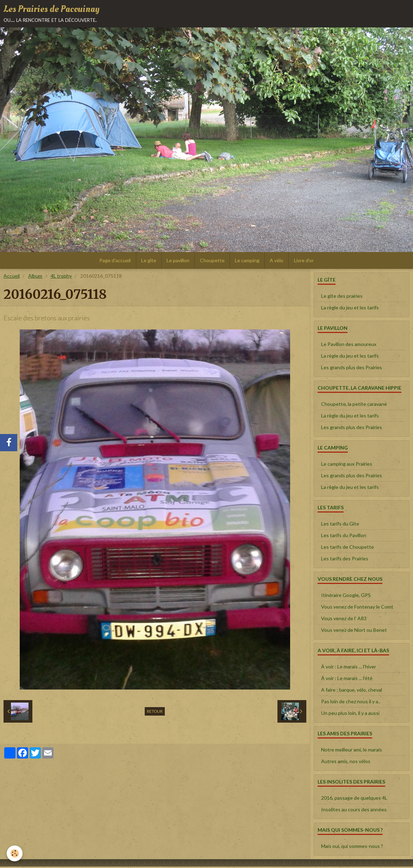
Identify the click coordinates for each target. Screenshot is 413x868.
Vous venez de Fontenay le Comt (357, 608)
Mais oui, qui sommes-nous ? (352, 847)
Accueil (12, 277)
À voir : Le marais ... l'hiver (349, 668)
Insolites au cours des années (354, 811)
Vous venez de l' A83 (344, 620)
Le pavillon (178, 261)
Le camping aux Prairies (347, 465)
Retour (155, 713)
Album (35, 277)
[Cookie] (15, 853)
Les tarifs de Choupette (348, 548)
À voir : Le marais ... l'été (347, 680)
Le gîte (148, 261)
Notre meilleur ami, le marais (352, 751)
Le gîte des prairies (342, 297)
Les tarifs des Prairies (345, 560)
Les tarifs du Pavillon (344, 537)
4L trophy (61, 277)
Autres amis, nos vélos (346, 763)
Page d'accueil (114, 261)
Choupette (212, 261)
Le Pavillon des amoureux (349, 345)
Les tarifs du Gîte (340, 525)
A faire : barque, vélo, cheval (352, 691)
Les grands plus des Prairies (352, 369)
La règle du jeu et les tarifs (350, 309)
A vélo (278, 261)
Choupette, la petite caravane (354, 405)
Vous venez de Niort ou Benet (354, 631)
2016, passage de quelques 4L (354, 799)
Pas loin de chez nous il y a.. (351, 703)
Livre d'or (306, 261)
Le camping (248, 261)
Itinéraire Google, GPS (346, 596)
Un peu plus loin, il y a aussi (350, 714)
